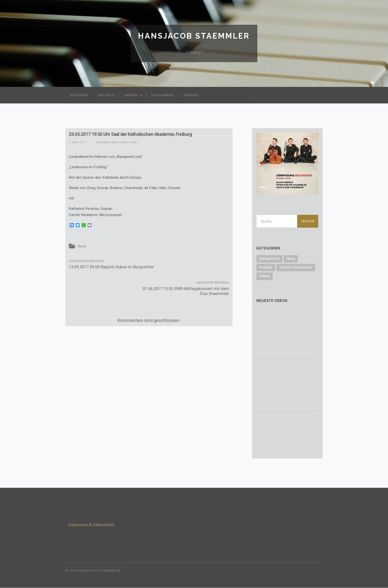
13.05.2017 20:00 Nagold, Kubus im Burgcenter (108, 267)
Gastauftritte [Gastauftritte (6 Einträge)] (269, 259)
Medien (131, 95)
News (83, 246)
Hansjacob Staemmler (194, 36)
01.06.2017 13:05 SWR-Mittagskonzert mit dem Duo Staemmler (190, 267)
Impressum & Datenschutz (92, 525)
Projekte (106, 95)
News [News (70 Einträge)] (291, 259)
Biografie (79, 95)
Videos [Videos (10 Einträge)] (265, 276)
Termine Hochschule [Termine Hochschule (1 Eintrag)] (296, 268)
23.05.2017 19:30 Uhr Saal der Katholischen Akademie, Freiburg (130, 135)
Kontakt (191, 95)
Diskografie (162, 95)
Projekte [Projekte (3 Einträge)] (266, 268)
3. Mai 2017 (77, 142)
